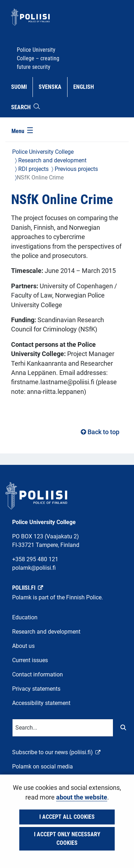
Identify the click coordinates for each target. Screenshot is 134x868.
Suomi (22, 86)
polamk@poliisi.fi (34, 568)
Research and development (52, 160)
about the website (82, 797)
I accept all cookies (67, 817)
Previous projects (76, 169)
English (86, 86)
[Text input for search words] (63, 728)
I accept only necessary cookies (67, 839)
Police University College (43, 152)
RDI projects (33, 169)
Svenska (53, 86)
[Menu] (23, 132)
